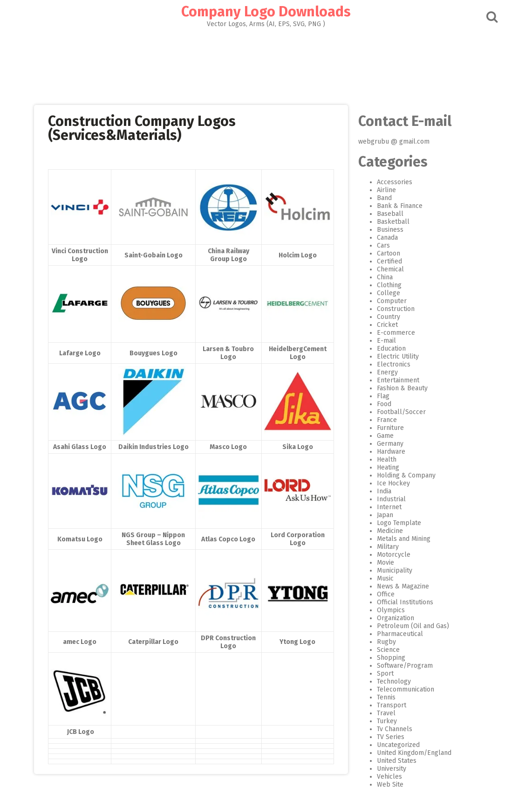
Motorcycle (393, 555)
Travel (386, 713)
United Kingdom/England (414, 753)
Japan (385, 515)
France (386, 420)
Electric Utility (397, 356)
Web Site (390, 785)
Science (388, 650)
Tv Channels (394, 729)
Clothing (389, 285)
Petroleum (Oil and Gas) (413, 626)
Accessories (394, 182)
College (388, 293)
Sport (385, 674)
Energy (387, 372)
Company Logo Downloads (266, 12)
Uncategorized (398, 745)
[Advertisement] (266, 63)
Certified (389, 261)
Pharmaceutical (399, 634)
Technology (393, 681)
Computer (391, 301)
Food (384, 404)
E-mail (386, 341)
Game (385, 436)
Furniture (390, 428)
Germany (390, 444)
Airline (386, 190)
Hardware (391, 452)
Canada (387, 238)
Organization (395, 618)
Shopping (391, 658)
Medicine (389, 531)
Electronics (393, 364)
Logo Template (399, 523)
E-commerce (396, 333)
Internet (389, 507)
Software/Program (404, 666)
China (384, 277)
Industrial (391, 499)
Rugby (386, 642)
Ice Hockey (393, 483)
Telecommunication (405, 689)
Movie (385, 563)
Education (391, 349)
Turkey (386, 721)
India (384, 491)
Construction (395, 309)
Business (390, 230)
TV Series (390, 737)
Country (388, 317)
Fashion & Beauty (402, 388)
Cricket (387, 325)
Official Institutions (405, 602)
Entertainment (398, 380)
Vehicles (389, 777)
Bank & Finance (399, 206)
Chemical (390, 269)
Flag (383, 396)
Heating (388, 467)
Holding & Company (406, 475)
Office (385, 594)
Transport (391, 705)
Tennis (386, 697)
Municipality (394, 570)
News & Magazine (402, 586)
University (391, 769)
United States (396, 761)
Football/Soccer (401, 412)
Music (385, 578)
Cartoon (388, 253)
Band (384, 198)
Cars (383, 245)
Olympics (390, 610)
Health (386, 460)
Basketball (393, 222)
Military (387, 547)
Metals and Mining (403, 539)
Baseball (390, 214)
